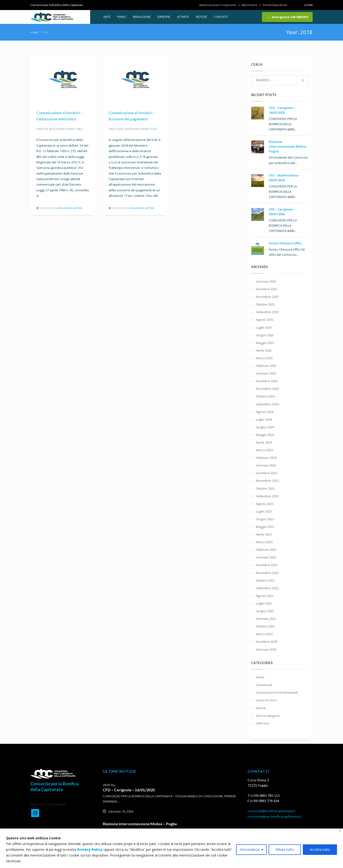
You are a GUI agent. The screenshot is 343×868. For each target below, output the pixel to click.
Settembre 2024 (267, 404)
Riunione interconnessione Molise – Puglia (289, 146)
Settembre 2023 (267, 496)
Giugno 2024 (265, 427)
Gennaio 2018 (266, 649)
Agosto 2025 (265, 320)
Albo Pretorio (249, 5)
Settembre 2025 (267, 312)
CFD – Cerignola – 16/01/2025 (129, 790)
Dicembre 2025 (267, 289)
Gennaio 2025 (266, 373)
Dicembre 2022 (267, 565)
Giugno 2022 (265, 611)
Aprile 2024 (264, 442)
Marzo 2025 (264, 358)
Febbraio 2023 (266, 550)
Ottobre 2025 (265, 304)
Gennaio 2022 (266, 619)
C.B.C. (80, 129)
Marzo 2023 (264, 542)
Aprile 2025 (264, 350)
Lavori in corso (266, 700)
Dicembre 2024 (267, 381)
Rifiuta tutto (285, 849)
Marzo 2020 (264, 634)
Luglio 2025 (264, 327)
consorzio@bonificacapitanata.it (271, 811)
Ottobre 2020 (265, 626)
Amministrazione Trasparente (218, 5)
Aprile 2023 (264, 534)
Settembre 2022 (267, 588)
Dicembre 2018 (267, 642)
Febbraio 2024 (266, 458)
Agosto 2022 (265, 596)
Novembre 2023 (267, 481)
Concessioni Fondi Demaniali (277, 692)
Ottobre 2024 (265, 396)
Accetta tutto (320, 849)
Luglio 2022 (264, 603)
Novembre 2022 (267, 573)
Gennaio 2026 (266, 281)
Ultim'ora (262, 723)
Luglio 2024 (264, 419)
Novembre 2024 (267, 389)
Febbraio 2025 (266, 366)
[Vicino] (340, 831)
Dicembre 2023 (267, 473)
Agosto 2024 (265, 412)
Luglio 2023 (264, 511)
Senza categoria (268, 716)
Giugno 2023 (265, 519)
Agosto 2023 (265, 504)
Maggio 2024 (265, 435)
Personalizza (250, 849)
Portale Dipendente (275, 5)
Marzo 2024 (264, 450)
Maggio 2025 (265, 343)
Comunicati (65, 208)
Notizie (77, 208)
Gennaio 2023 (266, 557)
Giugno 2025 (265, 335)
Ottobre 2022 (265, 580)
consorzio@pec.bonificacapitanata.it (274, 816)
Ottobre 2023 (265, 488)
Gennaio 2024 (266, 465)
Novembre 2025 (267, 297)
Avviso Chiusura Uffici (285, 243)
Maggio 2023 (265, 527)
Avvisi (260, 677)
